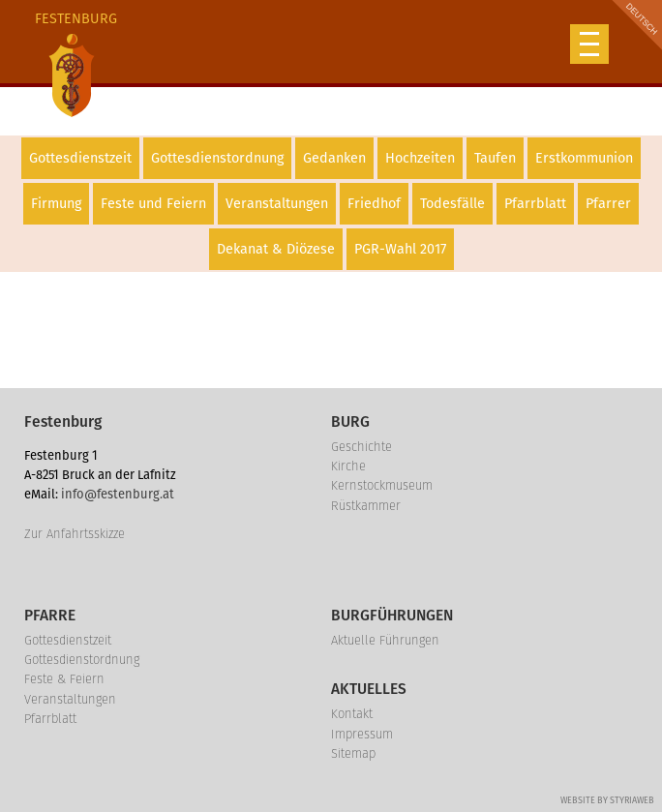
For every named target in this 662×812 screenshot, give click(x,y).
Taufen (495, 158)
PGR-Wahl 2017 (400, 249)
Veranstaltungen (277, 204)
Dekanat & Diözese (276, 249)
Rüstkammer (366, 506)
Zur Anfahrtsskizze (75, 534)
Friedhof (374, 204)
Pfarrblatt (535, 204)
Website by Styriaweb (607, 800)
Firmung (56, 204)
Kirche (348, 466)
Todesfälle (452, 204)
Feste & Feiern (64, 679)
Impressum (362, 734)
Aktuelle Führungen (385, 640)
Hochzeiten (420, 158)
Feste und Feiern (153, 204)
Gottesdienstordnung (217, 158)
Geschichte (361, 447)
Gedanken (334, 158)
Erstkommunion (584, 158)
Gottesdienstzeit (80, 158)
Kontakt (352, 714)
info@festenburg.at (118, 494)
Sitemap (353, 753)
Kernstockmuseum (382, 485)
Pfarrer (608, 204)
